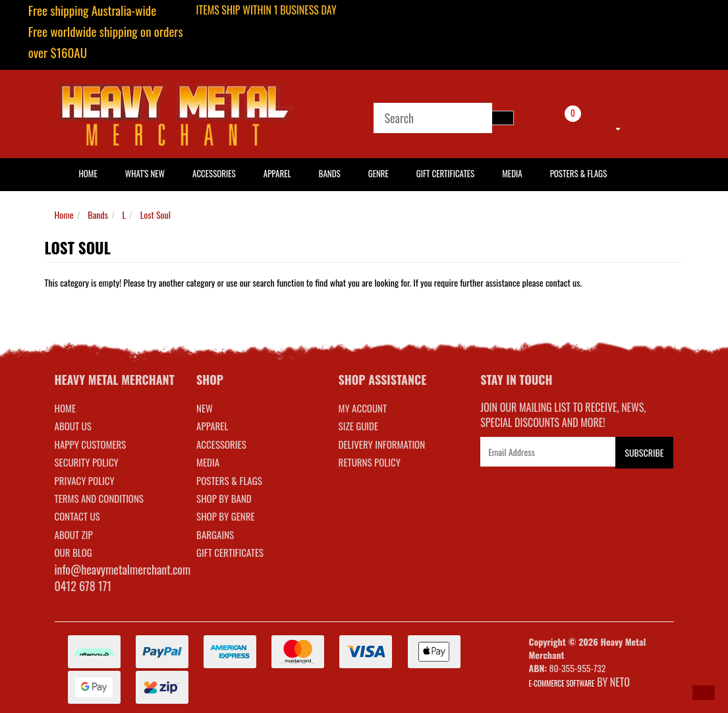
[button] (704, 693)
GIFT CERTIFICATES (230, 552)
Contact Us (77, 516)
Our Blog (73, 552)
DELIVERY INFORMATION (382, 444)
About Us (73, 426)
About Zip (74, 534)
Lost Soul (155, 214)
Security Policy (87, 462)
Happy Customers (91, 444)
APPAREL (212, 426)
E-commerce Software (562, 683)
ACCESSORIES (221, 444)
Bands (330, 173)
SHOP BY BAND (224, 498)
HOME (88, 173)
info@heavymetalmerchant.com (123, 569)
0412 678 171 (83, 586)
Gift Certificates (445, 173)
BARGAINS (215, 534)
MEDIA (208, 462)
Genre (378, 173)
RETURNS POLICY (370, 462)
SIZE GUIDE (359, 426)
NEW (205, 408)
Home (64, 214)
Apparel (277, 173)
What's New (145, 173)
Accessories (214, 173)
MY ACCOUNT (363, 408)
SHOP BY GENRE (226, 516)
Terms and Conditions (99, 498)
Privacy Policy (85, 480)
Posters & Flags (578, 173)
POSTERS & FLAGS (229, 480)
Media (512, 173)
